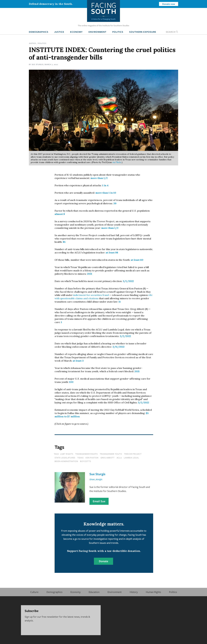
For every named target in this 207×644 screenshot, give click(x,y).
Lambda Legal (131, 458)
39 (115, 203)
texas (80, 458)
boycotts (85, 461)
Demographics (39, 32)
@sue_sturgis (96, 479)
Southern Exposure (143, 32)
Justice (59, 32)
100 (71, 382)
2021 (90, 274)
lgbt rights (67, 454)
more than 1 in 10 (106, 193)
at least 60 (137, 260)
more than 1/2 (99, 178)
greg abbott (108, 458)
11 (120, 302)
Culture (34, 592)
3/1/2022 (128, 281)
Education (94, 592)
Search (172, 32)
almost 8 (60, 214)
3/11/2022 (118, 347)
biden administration (66, 461)
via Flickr (117, 162)
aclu (119, 458)
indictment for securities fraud (91, 295)
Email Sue (99, 501)
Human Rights (153, 592)
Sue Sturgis (37, 64)
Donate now (169, 4)
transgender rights (86, 454)
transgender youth (111, 454)
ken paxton (92, 458)
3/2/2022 (125, 336)
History (134, 592)
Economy (76, 32)
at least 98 (112, 252)
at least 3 (78, 361)
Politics (118, 32)
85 (64, 242)
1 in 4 (105, 185)
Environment (97, 32)
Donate (103, 561)
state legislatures (65, 458)
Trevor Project (133, 454)
